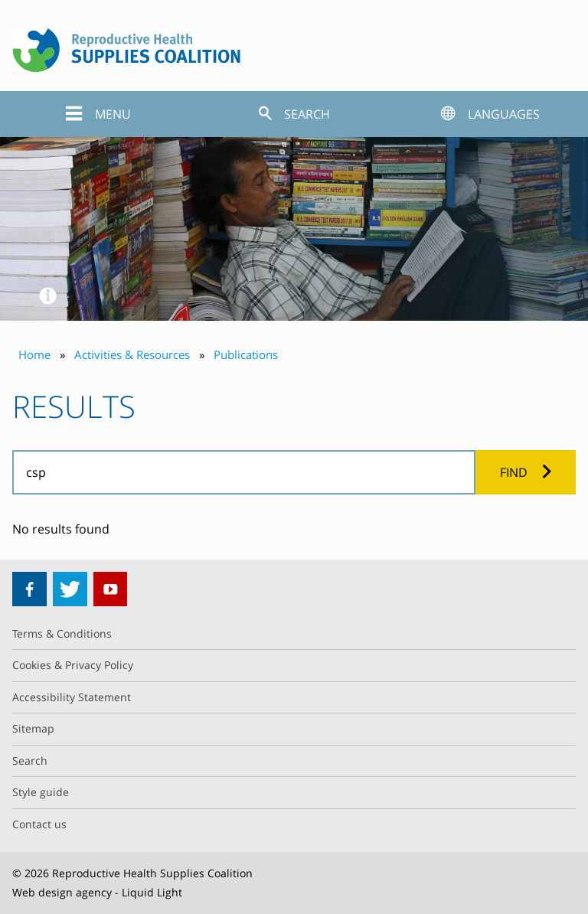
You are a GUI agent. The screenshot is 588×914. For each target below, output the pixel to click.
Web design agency (62, 892)
